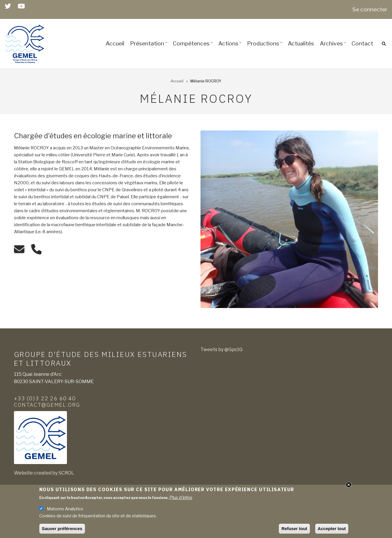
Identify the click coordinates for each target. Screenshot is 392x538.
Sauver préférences (62, 530)
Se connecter (370, 9)
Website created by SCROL (44, 473)
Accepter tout (332, 530)
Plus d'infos (181, 499)
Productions (266, 49)
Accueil (115, 43)
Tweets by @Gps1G (221, 349)
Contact (362, 43)
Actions (231, 49)
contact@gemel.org (47, 405)
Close (349, 486)
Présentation (150, 49)
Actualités (301, 43)
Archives (334, 49)
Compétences (194, 49)
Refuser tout (294, 530)
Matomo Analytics (65, 510)
